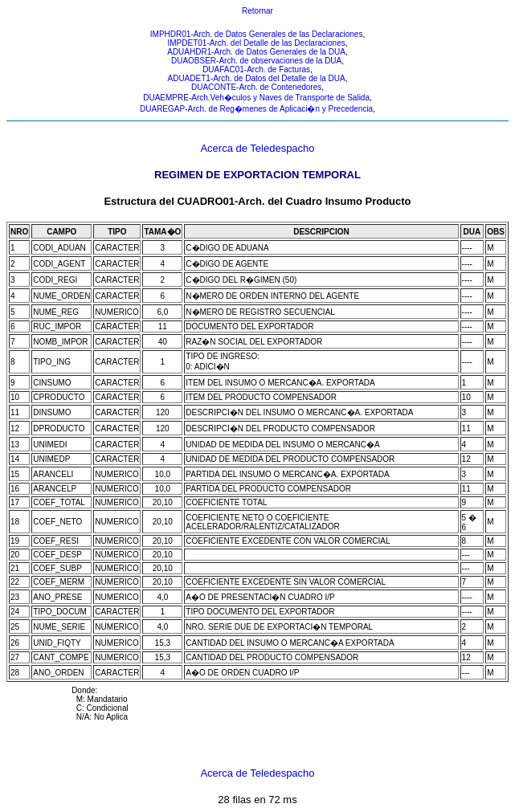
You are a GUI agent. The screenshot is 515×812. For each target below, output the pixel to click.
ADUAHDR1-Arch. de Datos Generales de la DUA (256, 52)
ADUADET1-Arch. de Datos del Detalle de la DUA (257, 78)
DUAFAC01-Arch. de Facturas (256, 69)
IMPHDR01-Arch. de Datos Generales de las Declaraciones (257, 34)
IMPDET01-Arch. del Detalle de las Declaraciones (257, 43)
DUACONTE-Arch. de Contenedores (256, 87)
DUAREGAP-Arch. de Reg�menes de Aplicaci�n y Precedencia (256, 109)
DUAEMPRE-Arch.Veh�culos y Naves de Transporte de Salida (256, 98)
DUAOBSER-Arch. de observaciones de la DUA (256, 61)
